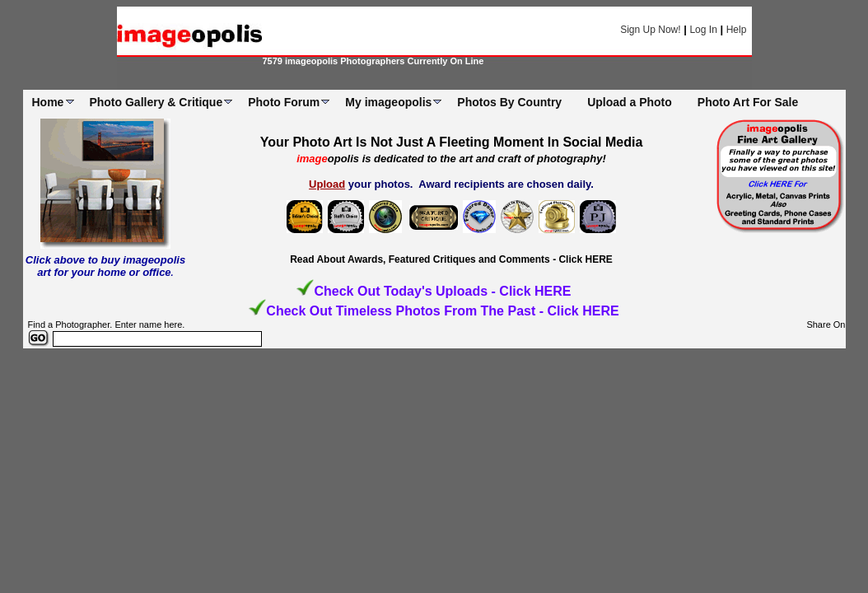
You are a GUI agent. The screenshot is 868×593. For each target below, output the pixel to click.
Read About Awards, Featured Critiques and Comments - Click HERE (451, 259)
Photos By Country (509, 102)
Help (737, 30)
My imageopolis (388, 102)
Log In (703, 30)
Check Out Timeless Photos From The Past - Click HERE (442, 311)
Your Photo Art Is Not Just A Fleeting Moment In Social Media (452, 142)
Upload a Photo (630, 102)
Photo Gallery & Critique (156, 102)
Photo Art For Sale (748, 102)
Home (48, 102)
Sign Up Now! (650, 30)
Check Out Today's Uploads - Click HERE (442, 291)
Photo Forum (284, 102)
